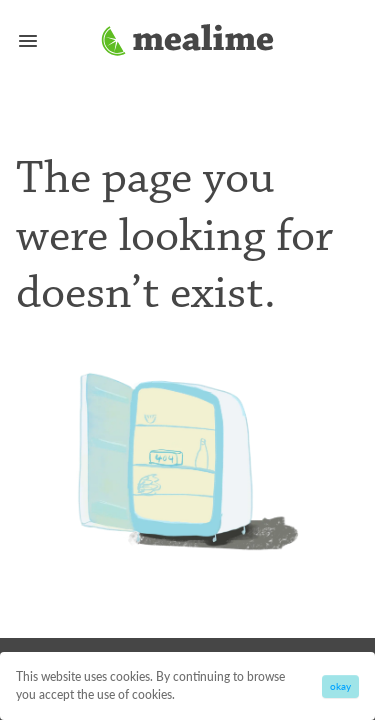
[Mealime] (187, 43)
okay (340, 686)
